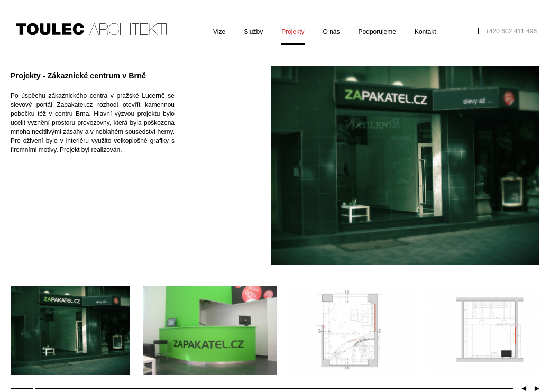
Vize (219, 32)
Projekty (293, 32)
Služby (253, 32)
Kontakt (425, 32)
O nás (332, 32)
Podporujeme (377, 32)
